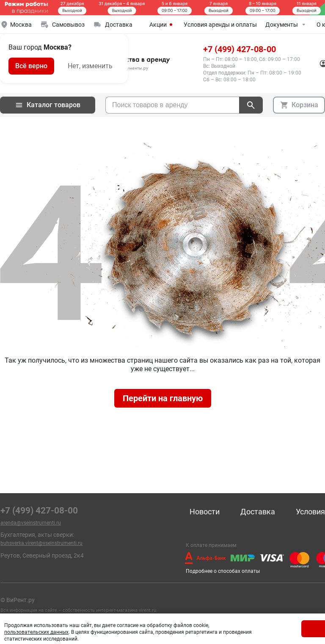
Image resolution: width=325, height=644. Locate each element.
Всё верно (31, 66)
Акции (162, 25)
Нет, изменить (90, 66)
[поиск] (251, 105)
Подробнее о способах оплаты (223, 571)
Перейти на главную (163, 398)
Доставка (258, 512)
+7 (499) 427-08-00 (240, 49)
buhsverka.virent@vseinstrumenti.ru (41, 543)
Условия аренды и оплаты (220, 25)
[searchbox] (172, 105)
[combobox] (172, 105)
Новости (205, 512)
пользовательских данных (36, 632)
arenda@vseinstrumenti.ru (31, 523)
